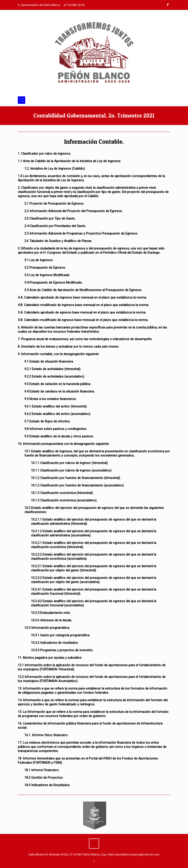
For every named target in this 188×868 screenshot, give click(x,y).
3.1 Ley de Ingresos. (39, 260)
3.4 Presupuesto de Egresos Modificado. (53, 283)
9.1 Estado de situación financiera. (49, 362)
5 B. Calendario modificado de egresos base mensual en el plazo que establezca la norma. (83, 320)
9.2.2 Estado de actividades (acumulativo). (55, 376)
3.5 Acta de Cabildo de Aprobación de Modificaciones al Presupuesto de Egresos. (83, 290)
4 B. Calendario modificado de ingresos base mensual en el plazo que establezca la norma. (83, 305)
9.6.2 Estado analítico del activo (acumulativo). (58, 414)
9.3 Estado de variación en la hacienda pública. (58, 384)
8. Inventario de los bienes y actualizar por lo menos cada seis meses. (68, 347)
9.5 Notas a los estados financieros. (50, 399)
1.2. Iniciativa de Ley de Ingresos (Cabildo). (55, 169)
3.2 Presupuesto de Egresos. (45, 268)
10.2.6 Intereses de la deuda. (51, 620)
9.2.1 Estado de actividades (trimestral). (53, 369)
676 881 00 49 (76, 5)
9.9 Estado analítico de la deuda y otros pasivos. (59, 436)
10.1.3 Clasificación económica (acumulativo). (64, 500)
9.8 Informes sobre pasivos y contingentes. (56, 429)
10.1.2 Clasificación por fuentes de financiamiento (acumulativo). (78, 485)
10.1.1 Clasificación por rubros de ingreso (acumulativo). (71, 470)
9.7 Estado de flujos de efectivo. (47, 421)
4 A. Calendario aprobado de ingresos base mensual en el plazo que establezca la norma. (82, 297)
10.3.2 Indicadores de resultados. (55, 643)
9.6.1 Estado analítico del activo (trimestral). (56, 406)
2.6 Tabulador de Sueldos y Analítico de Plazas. (58, 241)
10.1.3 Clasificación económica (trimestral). (62, 493)
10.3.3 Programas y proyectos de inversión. (62, 650)
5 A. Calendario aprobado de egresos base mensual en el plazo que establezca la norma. (82, 312)
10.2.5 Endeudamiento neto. (51, 613)
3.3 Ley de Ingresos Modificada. (47, 275)
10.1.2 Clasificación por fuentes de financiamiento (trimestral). (76, 478)
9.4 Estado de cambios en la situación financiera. (60, 391)
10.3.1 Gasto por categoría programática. (61, 635)
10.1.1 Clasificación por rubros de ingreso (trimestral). (70, 463)
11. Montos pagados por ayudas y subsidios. (50, 658)
